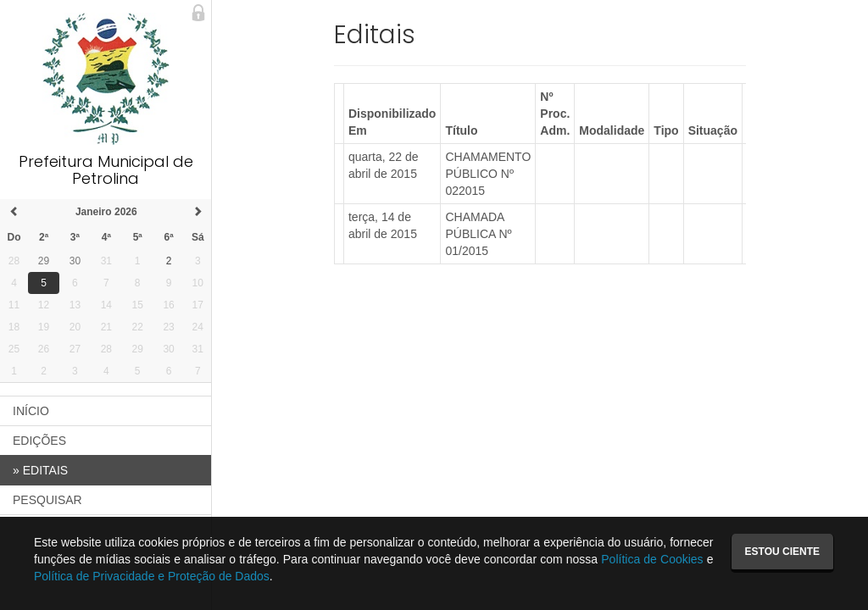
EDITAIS (40, 470)
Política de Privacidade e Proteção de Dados (152, 576)
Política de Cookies (652, 559)
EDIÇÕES (39, 441)
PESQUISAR (47, 500)
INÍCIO (31, 411)
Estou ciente (782, 552)
